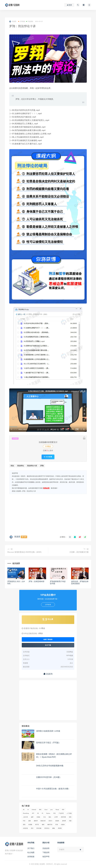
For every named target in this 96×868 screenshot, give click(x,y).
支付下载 (48, 645)
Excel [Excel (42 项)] (46, 809)
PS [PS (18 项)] (42, 813)
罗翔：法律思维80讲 (36, 581)
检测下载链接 (48, 639)
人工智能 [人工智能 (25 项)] (69, 813)
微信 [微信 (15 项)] (50, 817)
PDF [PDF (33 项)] (63, 809)
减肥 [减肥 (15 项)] (32, 817)
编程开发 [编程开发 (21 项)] (50, 824)
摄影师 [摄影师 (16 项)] (36, 821)
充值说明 (46, 848)
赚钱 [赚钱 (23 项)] (54, 828)
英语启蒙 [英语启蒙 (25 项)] (39, 828)
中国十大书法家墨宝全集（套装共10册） (53, 789)
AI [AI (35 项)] (28, 809)
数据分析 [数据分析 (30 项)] (43, 821)
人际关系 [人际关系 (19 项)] (25, 817)
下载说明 (46, 852)
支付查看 (48, 457)
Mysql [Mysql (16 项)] (57, 809)
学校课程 (30, 21)
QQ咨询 (48, 674)
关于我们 (31, 848)
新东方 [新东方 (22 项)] (50, 821)
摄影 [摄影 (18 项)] (30, 821)
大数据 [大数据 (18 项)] (38, 817)
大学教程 (22, 21)
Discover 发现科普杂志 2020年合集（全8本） (25, 552)
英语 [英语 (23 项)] (32, 828)
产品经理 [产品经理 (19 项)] (61, 813)
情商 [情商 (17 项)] (70, 817)
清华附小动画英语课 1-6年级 (48, 731)
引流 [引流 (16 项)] (44, 817)
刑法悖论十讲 (32, 466)
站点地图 (31, 852)
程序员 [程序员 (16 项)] (37, 824)
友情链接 (31, 856)
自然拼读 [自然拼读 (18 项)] (25, 828)
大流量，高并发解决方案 (79, 552)
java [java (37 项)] (51, 809)
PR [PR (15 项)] (38, 813)
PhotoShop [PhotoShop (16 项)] (26, 813)
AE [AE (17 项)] (24, 809)
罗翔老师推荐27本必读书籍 (58, 582)
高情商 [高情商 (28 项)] (60, 828)
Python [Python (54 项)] (48, 813)
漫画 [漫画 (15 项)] (24, 824)
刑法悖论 (20, 466)
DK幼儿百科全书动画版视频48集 (50, 766)
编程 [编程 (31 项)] (43, 824)
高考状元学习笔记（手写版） (48, 743)
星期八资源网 (16, 491)
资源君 (13, 21)
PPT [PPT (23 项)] (33, 813)
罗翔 (42, 466)
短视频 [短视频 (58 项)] (30, 824)
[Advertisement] (48, 514)
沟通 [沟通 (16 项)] (70, 821)
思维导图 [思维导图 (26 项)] (63, 817)
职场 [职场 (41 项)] (57, 824)
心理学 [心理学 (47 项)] (56, 817)
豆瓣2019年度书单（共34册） (49, 777)
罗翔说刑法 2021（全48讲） (16, 582)
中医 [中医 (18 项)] (54, 813)
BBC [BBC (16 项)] (40, 809)
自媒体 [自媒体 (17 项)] (63, 824)
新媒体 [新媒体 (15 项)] (57, 821)
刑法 (12, 466)
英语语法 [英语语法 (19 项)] (47, 828)
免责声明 (46, 856)
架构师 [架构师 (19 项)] (64, 821)
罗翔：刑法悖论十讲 (29, 491)
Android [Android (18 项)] (34, 809)
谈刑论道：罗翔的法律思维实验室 (80, 582)
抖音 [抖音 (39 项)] (24, 821)
